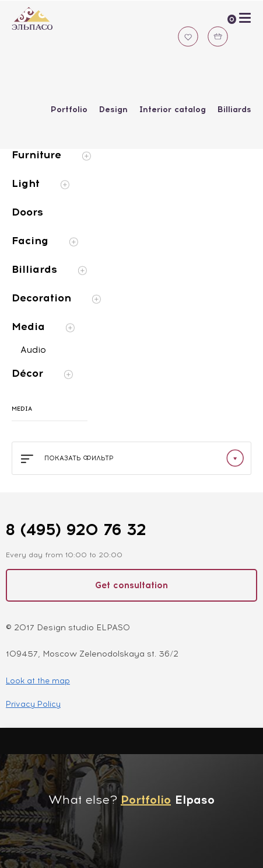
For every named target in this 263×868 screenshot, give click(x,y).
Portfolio (69, 110)
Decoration (56, 298)
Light (41, 183)
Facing (45, 241)
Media (43, 327)
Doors (27, 212)
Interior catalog (173, 110)
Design (113, 110)
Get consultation (131, 585)
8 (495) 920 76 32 (76, 530)
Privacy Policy (33, 704)
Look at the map (38, 681)
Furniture (51, 155)
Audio (33, 350)
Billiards (234, 110)
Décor (42, 373)
